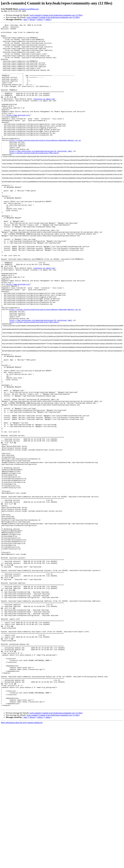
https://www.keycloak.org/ (18, 133)
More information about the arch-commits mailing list (22, 859)
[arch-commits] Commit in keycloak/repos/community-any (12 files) (56, 15)
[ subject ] (40, 19)
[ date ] (25, 19)
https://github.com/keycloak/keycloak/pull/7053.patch (34, 179)
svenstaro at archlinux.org (28, 9)
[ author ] (48, 19)
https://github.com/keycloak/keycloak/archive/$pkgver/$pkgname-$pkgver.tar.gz (45, 164)
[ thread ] (32, 19)
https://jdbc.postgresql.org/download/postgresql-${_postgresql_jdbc (40, 177)
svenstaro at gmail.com (44, 114)
